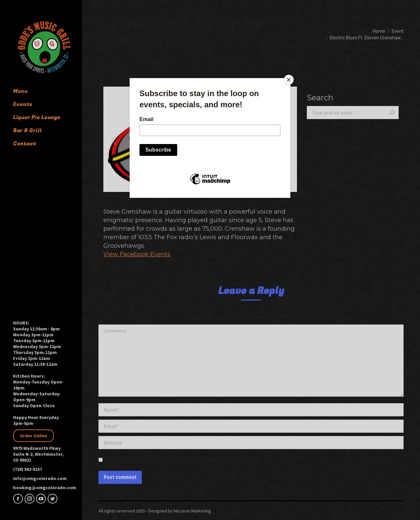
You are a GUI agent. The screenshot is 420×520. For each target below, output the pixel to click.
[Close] (289, 80)
